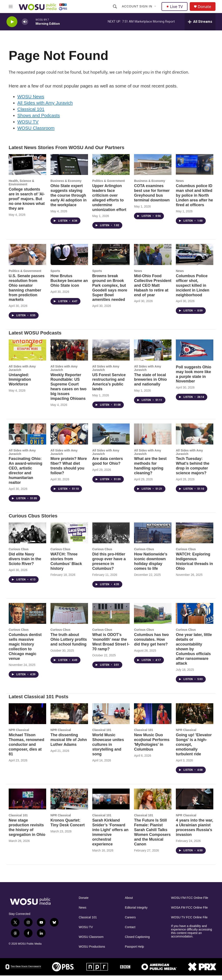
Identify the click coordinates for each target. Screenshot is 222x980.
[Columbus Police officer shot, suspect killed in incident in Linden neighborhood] (195, 259)
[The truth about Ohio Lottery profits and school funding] (69, 618)
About (129, 902)
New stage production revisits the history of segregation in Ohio (27, 832)
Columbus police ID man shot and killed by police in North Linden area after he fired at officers (194, 200)
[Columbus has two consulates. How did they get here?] (153, 618)
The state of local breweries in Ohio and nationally (150, 384)
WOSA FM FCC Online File (189, 912)
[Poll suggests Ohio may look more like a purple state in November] (195, 354)
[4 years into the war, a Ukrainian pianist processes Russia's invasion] (195, 803)
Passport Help (134, 951)
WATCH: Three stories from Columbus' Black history (66, 566)
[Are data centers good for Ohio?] (111, 438)
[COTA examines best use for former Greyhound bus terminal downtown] (153, 169)
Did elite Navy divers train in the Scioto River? (25, 563)
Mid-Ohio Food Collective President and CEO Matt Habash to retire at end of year (153, 290)
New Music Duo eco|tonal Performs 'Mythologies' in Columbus (152, 746)
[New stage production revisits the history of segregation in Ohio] (27, 803)
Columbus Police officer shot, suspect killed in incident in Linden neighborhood (193, 290)
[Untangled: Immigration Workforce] (27, 354)
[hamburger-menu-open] (11, 7)
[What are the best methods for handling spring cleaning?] (153, 438)
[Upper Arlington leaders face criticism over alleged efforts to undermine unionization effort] (111, 169)
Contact (130, 931)
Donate (204, 7)
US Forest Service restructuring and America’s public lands (109, 386)
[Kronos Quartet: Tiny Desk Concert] (69, 803)
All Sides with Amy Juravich (45, 107)
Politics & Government (109, 185)
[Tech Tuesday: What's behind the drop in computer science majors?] (195, 438)
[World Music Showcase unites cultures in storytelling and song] (111, 718)
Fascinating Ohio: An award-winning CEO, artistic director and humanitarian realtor (25, 475)
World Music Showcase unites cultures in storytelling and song (108, 749)
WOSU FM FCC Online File (190, 902)
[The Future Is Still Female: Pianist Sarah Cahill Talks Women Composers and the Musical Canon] (153, 803)
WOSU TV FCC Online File (189, 922)
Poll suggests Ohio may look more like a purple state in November (193, 379)
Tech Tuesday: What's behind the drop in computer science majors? (193, 470)
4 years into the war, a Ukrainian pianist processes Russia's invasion (194, 832)
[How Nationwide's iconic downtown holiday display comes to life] (153, 537)
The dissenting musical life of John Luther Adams (69, 744)
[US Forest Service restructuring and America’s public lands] (111, 354)
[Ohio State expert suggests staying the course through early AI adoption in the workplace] (69, 169)
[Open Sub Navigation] (155, 7)
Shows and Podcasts (39, 120)
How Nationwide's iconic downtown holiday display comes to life (151, 566)
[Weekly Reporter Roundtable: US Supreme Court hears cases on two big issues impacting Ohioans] (69, 354)
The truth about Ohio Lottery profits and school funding (69, 644)
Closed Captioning (137, 941)
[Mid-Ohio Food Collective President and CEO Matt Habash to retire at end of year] (153, 259)
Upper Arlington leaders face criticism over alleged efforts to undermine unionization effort (109, 202)
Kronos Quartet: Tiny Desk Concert (68, 827)
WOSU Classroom (36, 132)
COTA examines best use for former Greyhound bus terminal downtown (152, 197)
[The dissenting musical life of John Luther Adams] (69, 718)
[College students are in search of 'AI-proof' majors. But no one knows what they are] (27, 169)
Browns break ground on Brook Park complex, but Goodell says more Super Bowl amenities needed (110, 292)
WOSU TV (28, 126)
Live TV (175, 7)
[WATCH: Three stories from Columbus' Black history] (69, 537)
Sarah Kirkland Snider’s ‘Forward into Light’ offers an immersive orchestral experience (110, 837)
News (180, 185)
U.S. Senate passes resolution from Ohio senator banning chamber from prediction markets (27, 292)
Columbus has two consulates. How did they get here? (151, 644)
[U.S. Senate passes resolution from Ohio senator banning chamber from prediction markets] (27, 259)
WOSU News (31, 101)
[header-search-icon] (115, 7)
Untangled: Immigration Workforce (20, 384)
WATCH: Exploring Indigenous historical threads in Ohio (194, 566)
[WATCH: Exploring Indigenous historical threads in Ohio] (195, 537)
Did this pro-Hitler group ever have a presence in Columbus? (109, 566)
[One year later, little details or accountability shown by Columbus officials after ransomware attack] (195, 618)
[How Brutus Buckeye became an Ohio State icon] (69, 259)
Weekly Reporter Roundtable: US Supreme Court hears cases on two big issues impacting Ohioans (69, 391)
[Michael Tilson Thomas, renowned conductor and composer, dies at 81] (27, 718)
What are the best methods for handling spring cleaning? (150, 470)
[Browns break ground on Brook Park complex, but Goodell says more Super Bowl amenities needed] (111, 259)
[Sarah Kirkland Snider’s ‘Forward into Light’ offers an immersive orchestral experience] (111, 803)
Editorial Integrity (136, 912)
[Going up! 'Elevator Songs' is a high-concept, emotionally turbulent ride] (195, 718)
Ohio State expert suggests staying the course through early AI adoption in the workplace (69, 200)
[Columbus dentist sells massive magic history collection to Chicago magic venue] (27, 618)
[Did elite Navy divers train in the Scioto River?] (27, 537)
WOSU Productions (92, 951)
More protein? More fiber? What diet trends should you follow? (69, 470)
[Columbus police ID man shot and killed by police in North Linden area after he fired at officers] (195, 169)
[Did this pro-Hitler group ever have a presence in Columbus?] (111, 537)
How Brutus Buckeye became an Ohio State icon (69, 285)
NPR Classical (19, 734)
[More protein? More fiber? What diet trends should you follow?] (69, 438)
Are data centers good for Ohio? (108, 465)
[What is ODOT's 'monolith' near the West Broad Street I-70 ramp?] (111, 618)
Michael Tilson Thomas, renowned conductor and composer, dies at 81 (26, 749)
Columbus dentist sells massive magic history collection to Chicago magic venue (25, 651)
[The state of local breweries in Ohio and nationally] (153, 354)
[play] (12, 22)
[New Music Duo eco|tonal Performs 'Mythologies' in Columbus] (153, 718)
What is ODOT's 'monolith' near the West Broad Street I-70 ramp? (111, 646)
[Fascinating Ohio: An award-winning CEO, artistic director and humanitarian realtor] (27, 438)
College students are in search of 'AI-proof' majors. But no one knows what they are (27, 203)
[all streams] (200, 22)
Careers (130, 922)
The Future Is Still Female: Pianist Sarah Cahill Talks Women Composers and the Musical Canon (152, 837)
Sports (55, 275)
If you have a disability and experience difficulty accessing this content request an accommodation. (192, 936)
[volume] (25, 22)
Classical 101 (31, 113)
